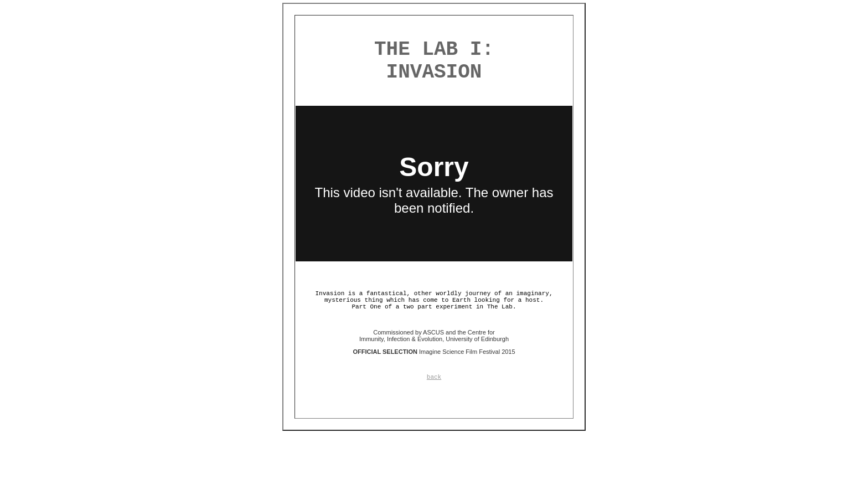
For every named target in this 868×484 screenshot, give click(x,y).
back (434, 377)
